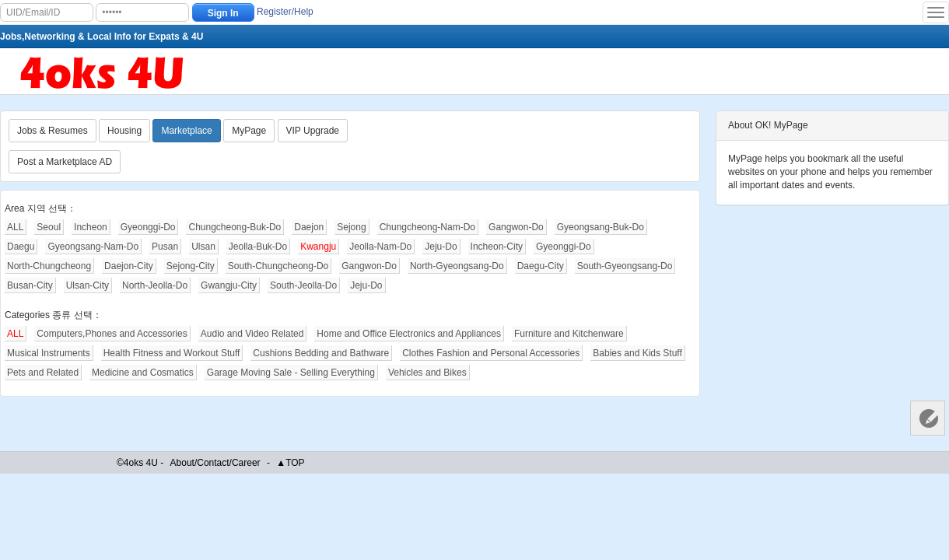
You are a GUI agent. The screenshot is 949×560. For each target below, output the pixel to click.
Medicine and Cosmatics (143, 373)
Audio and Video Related (252, 334)
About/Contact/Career (215, 463)
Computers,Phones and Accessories (112, 334)
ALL (15, 227)
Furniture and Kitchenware (569, 334)
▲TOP (290, 463)
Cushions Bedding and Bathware (321, 353)
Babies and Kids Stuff (637, 353)
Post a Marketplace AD (65, 162)
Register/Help (285, 12)
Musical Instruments (49, 353)
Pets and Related (43, 373)
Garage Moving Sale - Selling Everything (291, 373)
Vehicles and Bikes (427, 373)
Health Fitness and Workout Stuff (172, 353)
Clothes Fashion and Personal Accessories (491, 353)
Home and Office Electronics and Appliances (409, 334)
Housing (124, 131)
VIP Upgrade (313, 131)
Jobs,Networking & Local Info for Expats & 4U (102, 37)
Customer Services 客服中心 (928, 418)
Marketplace (186, 131)
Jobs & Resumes (53, 131)
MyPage (249, 131)
